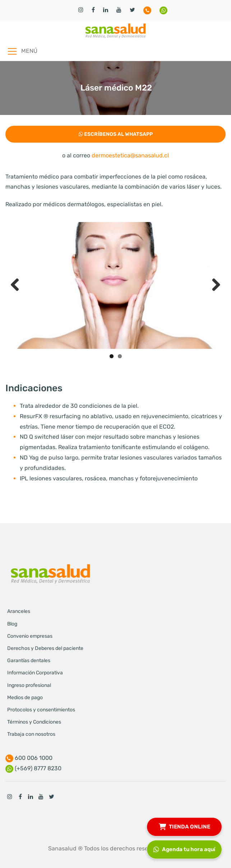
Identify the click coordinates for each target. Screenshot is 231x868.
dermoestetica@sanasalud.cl (130, 155)
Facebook (20, 797)
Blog (12, 624)
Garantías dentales (29, 661)
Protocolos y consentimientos (41, 710)
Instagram (10, 797)
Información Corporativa (35, 673)
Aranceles (19, 611)
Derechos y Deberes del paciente (45, 648)
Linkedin (31, 797)
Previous (18, 285)
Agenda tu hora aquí (184, 848)
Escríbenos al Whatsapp (116, 134)
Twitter (51, 797)
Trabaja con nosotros (31, 734)
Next (213, 285)
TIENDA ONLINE (184, 826)
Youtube (41, 797)
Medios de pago (25, 698)
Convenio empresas (30, 636)
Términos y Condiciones (34, 722)
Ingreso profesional (29, 685)
